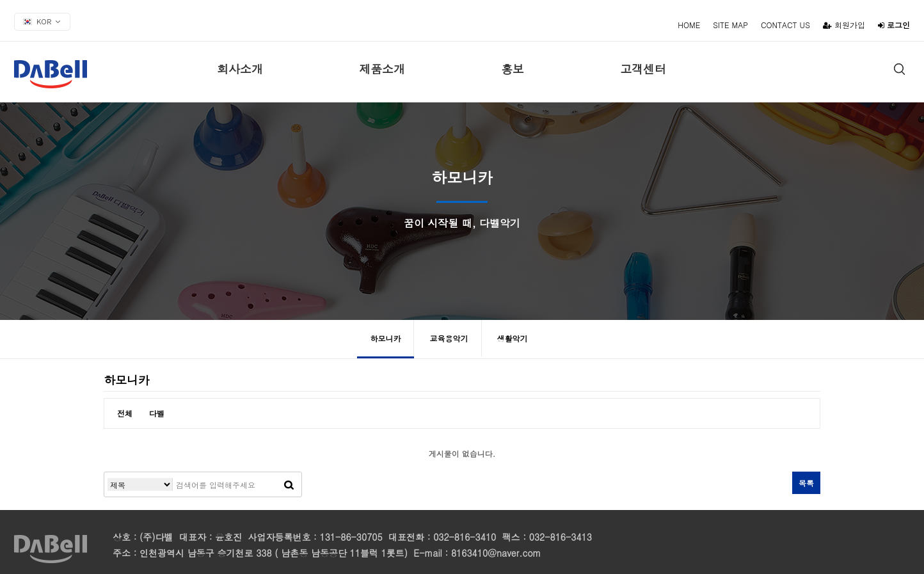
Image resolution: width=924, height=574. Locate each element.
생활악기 (513, 338)
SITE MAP (730, 25)
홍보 (513, 69)
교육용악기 (449, 338)
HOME (689, 25)
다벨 (157, 413)
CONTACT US (785, 25)
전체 (125, 413)
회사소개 (240, 69)
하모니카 (385, 338)
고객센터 (643, 69)
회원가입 (844, 25)
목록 (806, 483)
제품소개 (382, 69)
